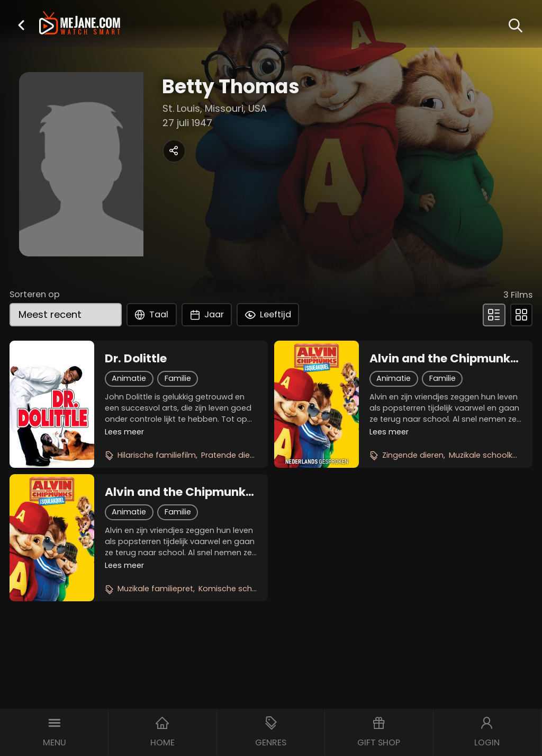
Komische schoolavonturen (251, 589)
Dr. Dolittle (136, 359)
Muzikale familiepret (155, 589)
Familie (178, 378)
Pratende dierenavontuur (249, 455)
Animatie (129, 378)
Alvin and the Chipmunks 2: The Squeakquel (178, 492)
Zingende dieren (413, 455)
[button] (21, 25)
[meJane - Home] (80, 24)
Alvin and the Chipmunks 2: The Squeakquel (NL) (443, 359)
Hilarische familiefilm (157, 455)
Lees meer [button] (124, 432)
